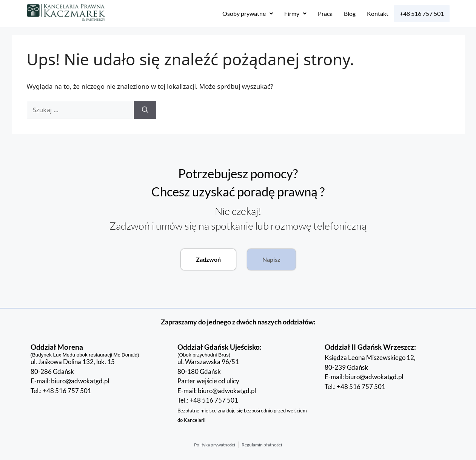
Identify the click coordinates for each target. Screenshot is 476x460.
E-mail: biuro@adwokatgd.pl (70, 385)
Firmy (295, 13)
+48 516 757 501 (422, 13)
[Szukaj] (145, 110)
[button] (248, 14)
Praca (325, 13)
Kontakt (378, 13)
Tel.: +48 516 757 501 (61, 395)
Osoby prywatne (248, 13)
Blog (350, 13)
